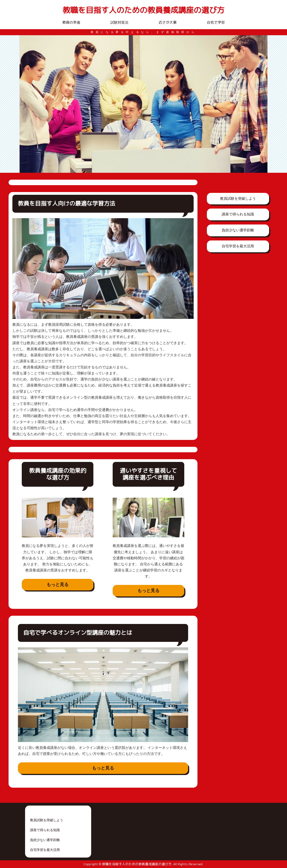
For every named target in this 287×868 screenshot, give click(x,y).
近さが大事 (168, 22)
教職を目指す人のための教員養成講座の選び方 (143, 10)
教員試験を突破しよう (238, 198)
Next (260, 104)
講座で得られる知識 (238, 214)
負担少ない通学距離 (238, 230)
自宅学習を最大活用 (238, 246)
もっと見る (58, 584)
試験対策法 (119, 22)
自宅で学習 (216, 22)
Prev (27, 104)
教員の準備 (71, 22)
